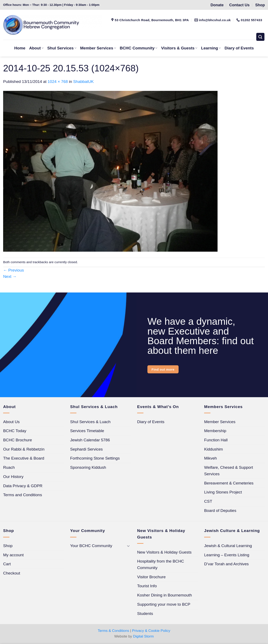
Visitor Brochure (151, 577)
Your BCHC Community (91, 546)
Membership (215, 431)
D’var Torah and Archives (226, 564)
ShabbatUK (84, 82)
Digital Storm (144, 636)
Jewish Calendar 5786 (90, 440)
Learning (211, 48)
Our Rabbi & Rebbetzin (24, 449)
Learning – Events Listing (227, 555)
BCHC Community (139, 48)
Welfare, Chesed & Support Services (229, 471)
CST (208, 501)
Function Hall (216, 440)
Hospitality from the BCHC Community (161, 564)
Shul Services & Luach (90, 422)
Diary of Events (239, 48)
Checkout (12, 573)
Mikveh (211, 458)
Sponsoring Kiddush (88, 467)
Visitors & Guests (179, 48)
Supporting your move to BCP (164, 604)
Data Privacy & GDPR (23, 486)
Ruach (9, 467)
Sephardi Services (86, 449)
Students (145, 614)
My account (13, 555)
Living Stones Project (223, 492)
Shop (8, 546)
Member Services (98, 48)
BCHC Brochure (18, 440)
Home (20, 48)
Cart (7, 564)
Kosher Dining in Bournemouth (164, 595)
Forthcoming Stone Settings (95, 458)
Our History (13, 477)
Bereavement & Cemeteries (229, 483)
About (36, 48)
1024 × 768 (58, 82)
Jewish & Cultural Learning (228, 546)
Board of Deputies (220, 511)
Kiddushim (214, 449)
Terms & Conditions (113, 631)
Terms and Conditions (23, 495)
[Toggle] (128, 546)
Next (10, 276)
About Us (11, 422)
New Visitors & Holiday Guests (164, 552)
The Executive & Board (24, 458)
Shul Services (62, 48)
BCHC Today (15, 431)
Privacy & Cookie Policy (151, 631)
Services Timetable (87, 431)
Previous (14, 270)
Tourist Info (147, 586)
